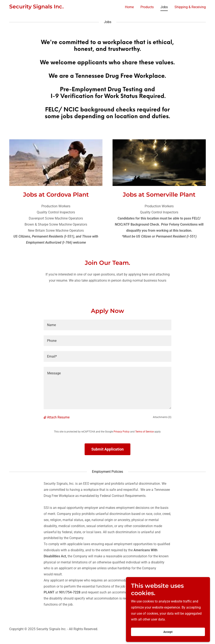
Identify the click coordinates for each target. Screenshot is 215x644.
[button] (45, 417)
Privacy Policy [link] (122, 432)
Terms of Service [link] (144, 432)
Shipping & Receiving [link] (190, 7)
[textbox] (107, 325)
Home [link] (129, 7)
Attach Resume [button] (58, 417)
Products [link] (147, 7)
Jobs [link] (164, 7)
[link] (36, 7)
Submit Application (107, 449)
